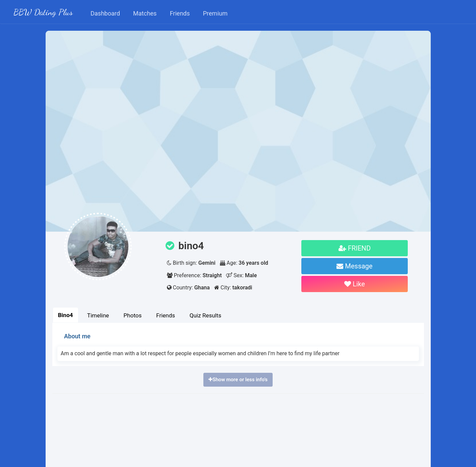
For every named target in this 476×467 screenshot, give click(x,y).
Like (355, 284)
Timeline (98, 315)
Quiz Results (205, 315)
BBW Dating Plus (43, 12)
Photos (133, 315)
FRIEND (355, 248)
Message (354, 266)
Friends (166, 315)
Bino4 (66, 315)
